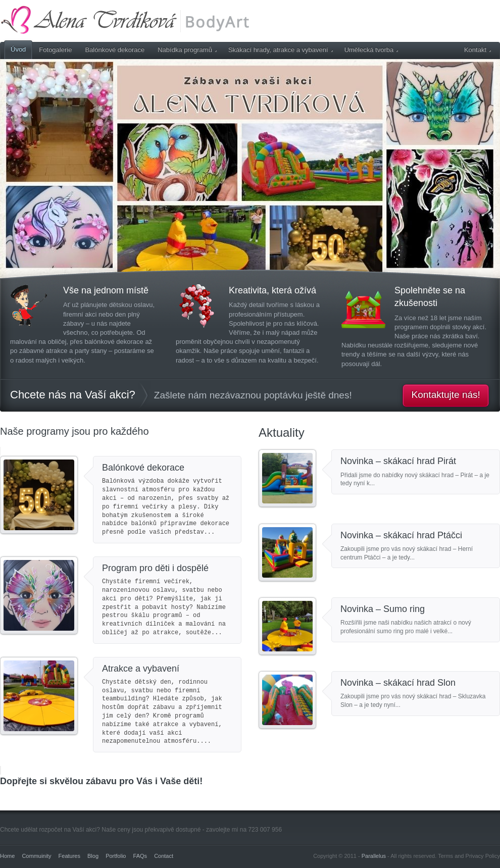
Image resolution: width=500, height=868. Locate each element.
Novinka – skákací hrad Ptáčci (401, 535)
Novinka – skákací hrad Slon (398, 683)
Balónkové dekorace (115, 50)
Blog (93, 856)
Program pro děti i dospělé (155, 568)
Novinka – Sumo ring (383, 609)
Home (7, 856)
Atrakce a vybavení (141, 669)
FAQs (140, 856)
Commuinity (36, 856)
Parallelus (374, 856)
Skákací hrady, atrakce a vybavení (281, 50)
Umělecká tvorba (371, 50)
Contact (164, 856)
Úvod (18, 49)
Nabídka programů (187, 50)
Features (69, 856)
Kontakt (478, 50)
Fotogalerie (55, 50)
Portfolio (116, 856)
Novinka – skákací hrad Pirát (398, 461)
